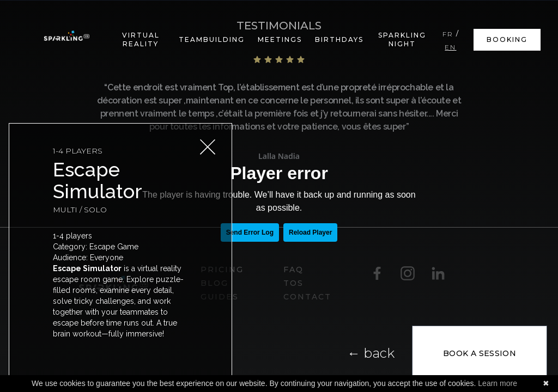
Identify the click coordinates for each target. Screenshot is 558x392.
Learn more (498, 383)
